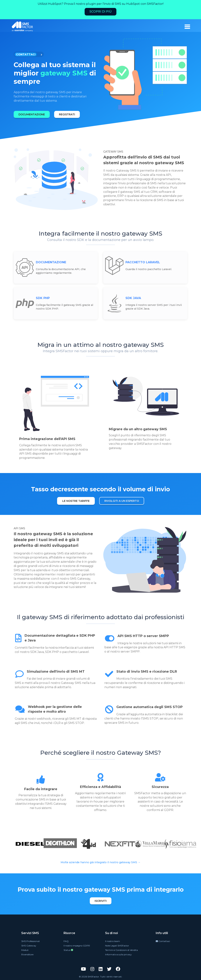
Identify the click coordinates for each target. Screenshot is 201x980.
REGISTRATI (67, 114)
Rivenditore (27, 954)
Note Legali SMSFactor (117, 946)
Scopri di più (100, 12)
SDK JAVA (133, 298)
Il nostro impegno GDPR (77, 946)
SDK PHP (43, 298)
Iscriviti (101, 901)
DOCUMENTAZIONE (32, 114)
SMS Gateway (29, 946)
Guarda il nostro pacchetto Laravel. (149, 269)
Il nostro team (113, 941)
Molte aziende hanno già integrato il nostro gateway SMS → (100, 862)
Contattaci (163, 941)
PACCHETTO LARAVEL (143, 262)
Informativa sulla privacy (118, 954)
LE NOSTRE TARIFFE (76, 501)
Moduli (25, 950)
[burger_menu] (187, 27)
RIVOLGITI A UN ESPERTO (122, 501)
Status (68, 950)
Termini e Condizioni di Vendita (121, 950)
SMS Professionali (30, 941)
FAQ (66, 941)
